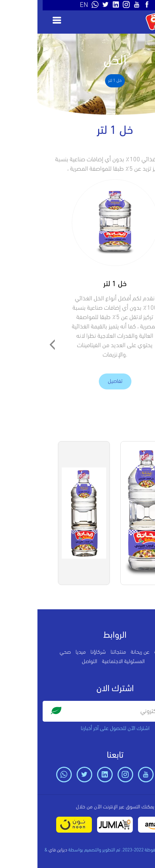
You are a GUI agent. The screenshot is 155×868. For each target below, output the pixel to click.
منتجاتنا (81, 652)
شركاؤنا (61, 652)
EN (46, 5)
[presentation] (15, 345)
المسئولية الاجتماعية (86, 662)
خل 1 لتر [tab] (77, 81)
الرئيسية (125, 652)
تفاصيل (78, 381)
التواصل (52, 662)
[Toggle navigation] (17, 20)
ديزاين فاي (20, 850)
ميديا (43, 652)
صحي (28, 652)
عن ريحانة (103, 652)
